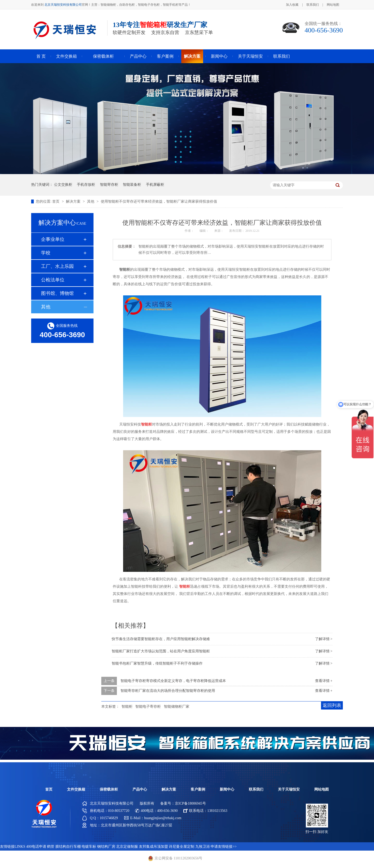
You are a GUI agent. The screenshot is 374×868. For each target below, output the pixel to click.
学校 (46, 253)
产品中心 (138, 56)
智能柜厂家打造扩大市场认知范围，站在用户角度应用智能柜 (161, 651)
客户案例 (165, 56)
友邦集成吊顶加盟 (153, 847)
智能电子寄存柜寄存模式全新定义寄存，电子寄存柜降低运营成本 (173, 681)
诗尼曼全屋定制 (182, 847)
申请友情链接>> (224, 847)
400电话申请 (36, 847)
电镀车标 (89, 847)
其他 (91, 201)
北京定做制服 (127, 847)
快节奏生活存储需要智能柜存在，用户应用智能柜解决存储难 (161, 639)
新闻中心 (219, 56)
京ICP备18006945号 (190, 803)
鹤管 (51, 847)
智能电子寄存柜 (148, 707)
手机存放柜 (86, 185)
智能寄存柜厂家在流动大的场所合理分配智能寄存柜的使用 (168, 691)
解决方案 (192, 56)
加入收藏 (292, 5)
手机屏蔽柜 (155, 185)
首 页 (41, 56)
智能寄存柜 (109, 185)
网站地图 (333, 5)
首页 (56, 201)
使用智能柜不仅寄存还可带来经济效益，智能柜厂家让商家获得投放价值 (159, 201)
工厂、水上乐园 (57, 266)
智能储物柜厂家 (177, 707)
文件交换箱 (66, 56)
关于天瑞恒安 (250, 56)
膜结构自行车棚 (68, 847)
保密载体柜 (103, 56)
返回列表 (332, 705)
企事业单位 (53, 239)
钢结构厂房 (106, 847)
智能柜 (127, 707)
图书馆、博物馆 (57, 293)
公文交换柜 (63, 185)
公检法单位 (53, 280)
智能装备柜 (132, 185)
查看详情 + (324, 681)
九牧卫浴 (203, 847)
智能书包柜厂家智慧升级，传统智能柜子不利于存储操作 (157, 663)
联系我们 (313, 5)
